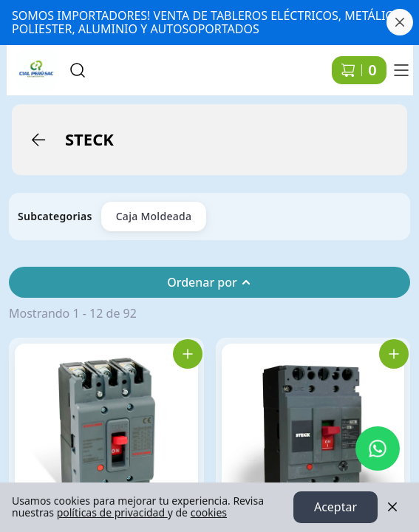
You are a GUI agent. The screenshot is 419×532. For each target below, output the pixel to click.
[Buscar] (78, 70)
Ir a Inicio (31, 64)
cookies (209, 513)
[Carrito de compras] (359, 70)
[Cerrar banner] (400, 22)
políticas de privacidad (112, 513)
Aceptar (335, 508)
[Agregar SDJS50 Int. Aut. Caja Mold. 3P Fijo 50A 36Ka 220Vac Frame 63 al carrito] (188, 354)
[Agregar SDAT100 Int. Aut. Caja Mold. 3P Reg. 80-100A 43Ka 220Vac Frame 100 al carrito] (394, 354)
